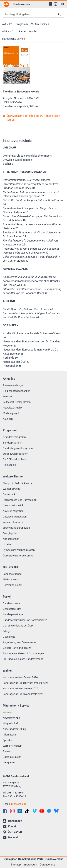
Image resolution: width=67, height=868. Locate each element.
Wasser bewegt (11, 489)
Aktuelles (7, 24)
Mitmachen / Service (13, 39)
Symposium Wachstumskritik (19, 550)
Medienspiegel (11, 413)
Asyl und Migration (13, 511)
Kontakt (7, 712)
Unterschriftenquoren (15, 517)
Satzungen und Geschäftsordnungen (23, 653)
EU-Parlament (11, 579)
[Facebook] (51, 4)
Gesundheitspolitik (13, 505)
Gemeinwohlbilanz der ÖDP (18, 626)
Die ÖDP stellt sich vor (15, 459)
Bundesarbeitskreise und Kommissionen (25, 620)
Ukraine (7, 544)
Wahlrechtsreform (13, 522)
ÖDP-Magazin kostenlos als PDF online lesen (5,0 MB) (33, 118)
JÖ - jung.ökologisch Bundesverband (23, 659)
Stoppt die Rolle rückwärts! (18, 483)
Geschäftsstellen (12, 609)
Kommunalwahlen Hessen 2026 (20, 688)
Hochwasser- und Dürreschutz (20, 500)
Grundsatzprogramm (15, 437)
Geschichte (9, 637)
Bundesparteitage (13, 614)
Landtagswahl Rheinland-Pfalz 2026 (23, 694)
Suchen (60, 14)
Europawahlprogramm (15, 454)
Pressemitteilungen (13, 385)
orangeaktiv (12, 821)
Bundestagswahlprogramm (18, 448)
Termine (7, 396)
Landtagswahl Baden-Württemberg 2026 (26, 683)
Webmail (11, 837)
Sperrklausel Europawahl (17, 528)
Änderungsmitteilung (14, 729)
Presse (7, 751)
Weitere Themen (40, 24)
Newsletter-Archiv (13, 408)
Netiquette (9, 762)
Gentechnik (9, 494)
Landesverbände (12, 574)
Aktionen (8, 419)
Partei (22, 31)
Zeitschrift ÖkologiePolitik (17, 402)
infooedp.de (18, 804)
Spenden (8, 740)
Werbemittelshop (12, 746)
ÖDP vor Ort (9, 31)
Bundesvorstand (12, 603)
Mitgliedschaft (11, 723)
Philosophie (9, 465)
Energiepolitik (10, 533)
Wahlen (33, 31)
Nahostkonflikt (11, 539)
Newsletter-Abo (11, 718)
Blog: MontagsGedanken (17, 391)
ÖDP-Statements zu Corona (18, 556)
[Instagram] (56, 4)
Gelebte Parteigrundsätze (17, 648)
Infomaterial (10, 735)
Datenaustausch (12, 757)
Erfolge (7, 631)
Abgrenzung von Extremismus (19, 642)
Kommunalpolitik (12, 585)
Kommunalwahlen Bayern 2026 (20, 677)
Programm (22, 24)
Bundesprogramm (13, 443)
